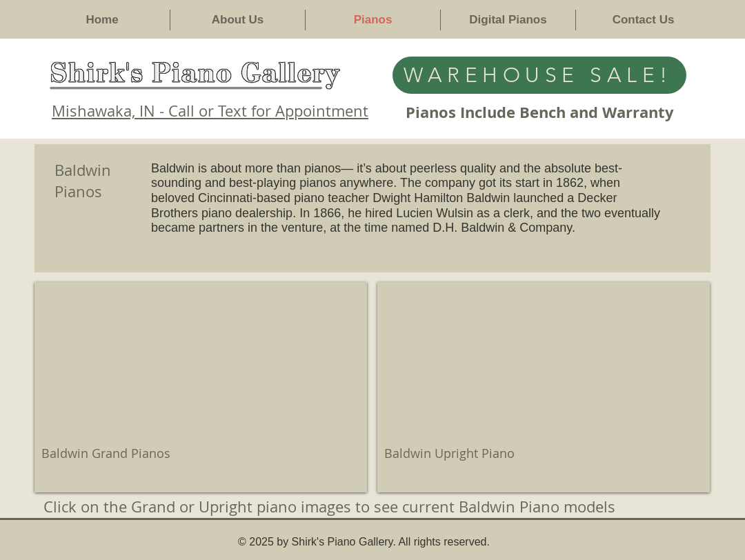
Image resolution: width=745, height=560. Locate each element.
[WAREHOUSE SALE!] (539, 75)
